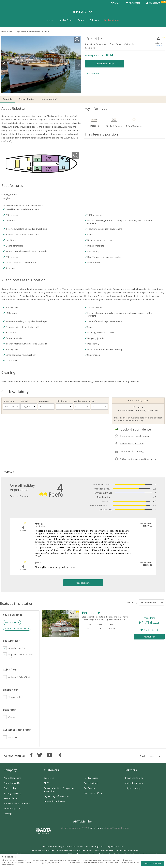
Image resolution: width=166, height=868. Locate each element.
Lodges (49, 20)
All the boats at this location (23, 280)
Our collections (91, 783)
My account (153, 3)
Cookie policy (10, 788)
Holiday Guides (91, 778)
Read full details (96, 828)
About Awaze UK (12, 783)
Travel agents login (134, 778)
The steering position (101, 134)
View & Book (149, 637)
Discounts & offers (93, 793)
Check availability (105, 64)
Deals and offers (112, 20)
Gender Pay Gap (12, 808)
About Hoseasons (12, 778)
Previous (4, 64)
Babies (82, 401)
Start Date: (9, 401)
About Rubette (13, 108)
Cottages (94, 20)
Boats (81, 20)
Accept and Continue (153, 863)
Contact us (49, 778)
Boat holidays (14, 31)
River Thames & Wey (31, 31)
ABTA (47, 783)
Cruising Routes (27, 99)
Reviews (8, 472)
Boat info (8, 99)
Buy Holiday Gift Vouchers (57, 796)
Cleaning (8, 372)
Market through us (134, 783)
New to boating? (49, 99)
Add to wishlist (151, 630)
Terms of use (10, 798)
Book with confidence (54, 801)
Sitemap (8, 814)
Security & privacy (12, 793)
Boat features (93, 74)
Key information (97, 108)
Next (78, 64)
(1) (16, 648)
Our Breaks (89, 788)
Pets (94, 401)
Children (63, 401)
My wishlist (133, 3)
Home (4, 31)
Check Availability (15, 392)
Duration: (26, 401)
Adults (44, 401)
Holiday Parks (65, 20)
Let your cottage (133, 788)
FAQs (115, 3)
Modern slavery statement (17, 803)
